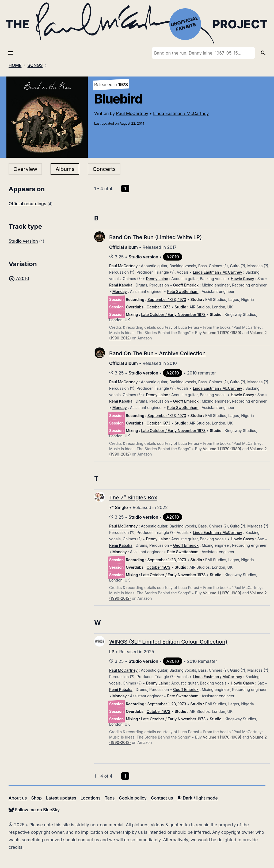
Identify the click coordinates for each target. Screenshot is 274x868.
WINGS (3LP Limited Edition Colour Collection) (168, 642)
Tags (110, 798)
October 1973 (159, 307)
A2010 (19, 278)
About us (18, 798)
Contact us (162, 798)
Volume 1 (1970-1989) (222, 333)
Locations (91, 798)
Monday (120, 291)
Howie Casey (242, 279)
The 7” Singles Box (133, 498)
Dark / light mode (198, 798)
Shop (36, 798)
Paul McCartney (132, 113)
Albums (65, 169)
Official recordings (27, 204)
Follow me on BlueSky (34, 810)
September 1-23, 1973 (167, 299)
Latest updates (61, 798)
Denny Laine (157, 279)
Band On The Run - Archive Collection (157, 353)
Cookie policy (133, 798)
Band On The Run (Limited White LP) (155, 237)
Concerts (104, 169)
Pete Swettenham (183, 291)
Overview (25, 169)
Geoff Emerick (186, 285)
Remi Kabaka (121, 285)
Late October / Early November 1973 (173, 314)
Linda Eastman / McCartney (181, 113)
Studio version (23, 241)
